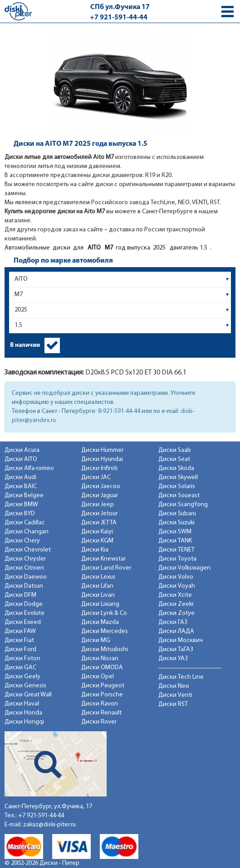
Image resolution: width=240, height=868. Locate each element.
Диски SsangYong (183, 505)
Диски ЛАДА (176, 631)
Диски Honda (23, 713)
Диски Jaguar (100, 496)
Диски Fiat (19, 640)
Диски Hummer (102, 450)
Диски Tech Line (181, 677)
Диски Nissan (100, 659)
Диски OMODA (102, 668)
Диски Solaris (177, 487)
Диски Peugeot (103, 686)
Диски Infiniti (99, 468)
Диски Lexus (98, 577)
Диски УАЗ (173, 659)
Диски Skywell (178, 477)
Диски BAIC (21, 487)
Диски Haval (22, 704)
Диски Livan (98, 595)
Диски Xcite (175, 595)
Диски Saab (175, 450)
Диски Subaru (177, 514)
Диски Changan (27, 532)
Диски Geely (22, 677)
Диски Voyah (177, 586)
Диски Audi (20, 477)
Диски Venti (175, 695)
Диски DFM (20, 595)
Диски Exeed (23, 622)
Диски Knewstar (103, 559)
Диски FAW (20, 631)
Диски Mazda (100, 622)
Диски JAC (96, 477)
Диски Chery (22, 541)
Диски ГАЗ (173, 622)
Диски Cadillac (25, 523)
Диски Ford (20, 650)
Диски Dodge (24, 604)
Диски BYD (20, 514)
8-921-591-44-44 (119, 411)
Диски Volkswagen (184, 568)
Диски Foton (22, 659)
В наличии (25, 345)
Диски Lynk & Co (104, 613)
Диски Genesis (25, 686)
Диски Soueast (179, 496)
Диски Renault (101, 713)
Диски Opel (98, 677)
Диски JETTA (99, 523)
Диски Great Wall (28, 695)
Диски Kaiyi (97, 532)
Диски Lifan (97, 586)
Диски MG (96, 640)
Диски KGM (97, 541)
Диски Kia (95, 550)
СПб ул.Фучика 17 (120, 7)
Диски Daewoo (26, 577)
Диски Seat (174, 459)
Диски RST (173, 704)
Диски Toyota (177, 559)
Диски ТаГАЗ (176, 650)
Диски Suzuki (176, 523)
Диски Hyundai (102, 459)
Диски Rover (99, 722)
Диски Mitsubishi (105, 650)
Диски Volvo (176, 577)
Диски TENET (176, 550)
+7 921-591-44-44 (119, 18)
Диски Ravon (100, 704)
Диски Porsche (102, 695)
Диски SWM (175, 532)
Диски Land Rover (106, 568)
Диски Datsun (24, 586)
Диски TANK (175, 541)
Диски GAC (20, 668)
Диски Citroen (24, 568)
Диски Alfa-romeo (29, 468)
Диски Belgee (24, 496)
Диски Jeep (98, 505)
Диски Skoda (176, 468)
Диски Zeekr (176, 604)
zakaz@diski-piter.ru (49, 825)
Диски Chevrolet (28, 550)
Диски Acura (22, 450)
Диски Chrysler (25, 559)
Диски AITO (21, 459)
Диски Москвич (181, 640)
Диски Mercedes (105, 631)
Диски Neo (174, 686)
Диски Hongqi (24, 722)
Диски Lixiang (100, 604)
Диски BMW (21, 505)
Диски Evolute (24, 613)
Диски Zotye (176, 613)
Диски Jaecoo (101, 487)
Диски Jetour (99, 514)
